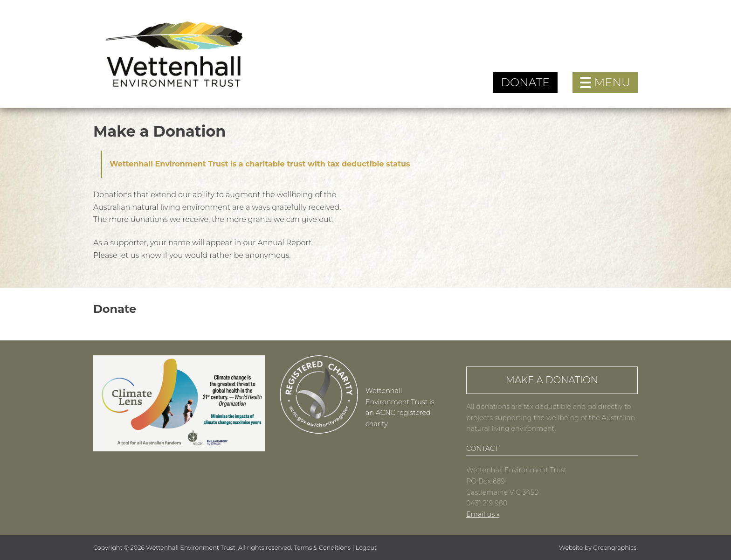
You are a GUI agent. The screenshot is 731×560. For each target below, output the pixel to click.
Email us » (483, 514)
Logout (366, 548)
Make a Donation (552, 380)
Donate (525, 82)
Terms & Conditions (322, 548)
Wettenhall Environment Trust (191, 548)
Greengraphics (615, 548)
